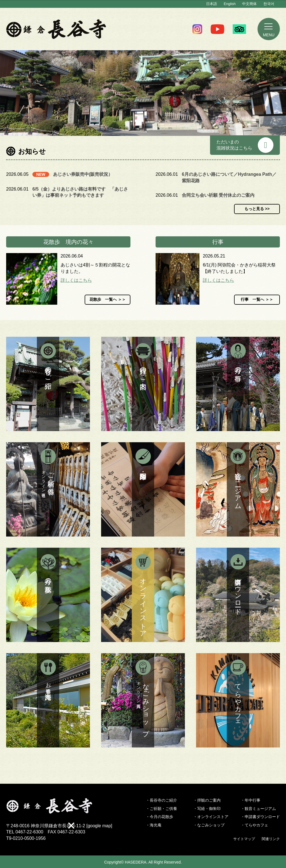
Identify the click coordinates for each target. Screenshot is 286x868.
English (230, 4)
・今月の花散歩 (159, 817)
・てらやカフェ (254, 825)
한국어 (269, 4)
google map (99, 826)
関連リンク (271, 839)
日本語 (212, 4)
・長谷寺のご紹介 (161, 800)
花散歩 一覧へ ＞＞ (108, 299)
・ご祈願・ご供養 (161, 809)
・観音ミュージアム (258, 809)
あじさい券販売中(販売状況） (83, 174)
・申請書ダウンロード (260, 817)
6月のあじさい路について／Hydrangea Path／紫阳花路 (229, 177)
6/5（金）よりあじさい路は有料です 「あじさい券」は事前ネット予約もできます (80, 192)
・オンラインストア (211, 817)
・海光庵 (154, 825)
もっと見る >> (257, 209)
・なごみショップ (209, 825)
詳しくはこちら (76, 280)
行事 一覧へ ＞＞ (257, 299)
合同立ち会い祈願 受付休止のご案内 (218, 195)
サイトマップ (244, 839)
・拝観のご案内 (207, 800)
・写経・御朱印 (207, 809)
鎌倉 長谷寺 (56, 29)
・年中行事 (251, 800)
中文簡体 (249, 4)
